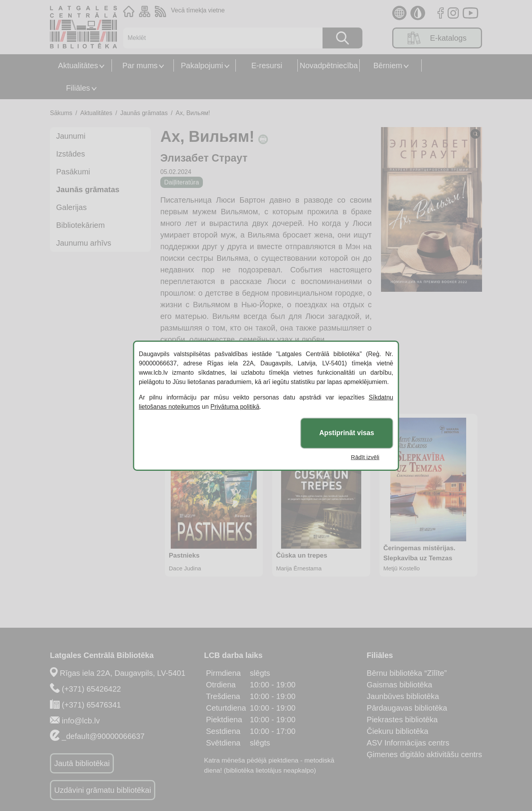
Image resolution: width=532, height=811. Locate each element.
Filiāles (78, 88)
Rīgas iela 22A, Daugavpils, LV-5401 (123, 673)
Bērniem (388, 65)
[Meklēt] (219, 38)
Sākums (61, 113)
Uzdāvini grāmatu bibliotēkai (103, 790)
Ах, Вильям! (193, 113)
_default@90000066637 (103, 736)
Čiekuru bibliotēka (397, 731)
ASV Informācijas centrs (408, 743)
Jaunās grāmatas (144, 113)
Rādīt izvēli (365, 457)
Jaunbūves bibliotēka (403, 696)
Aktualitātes (78, 65)
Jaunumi (71, 136)
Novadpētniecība (329, 65)
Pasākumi (73, 172)
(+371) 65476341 (92, 705)
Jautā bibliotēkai (82, 763)
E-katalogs (437, 38)
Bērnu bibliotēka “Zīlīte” (407, 673)
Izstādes (70, 154)
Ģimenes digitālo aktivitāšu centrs (424, 754)
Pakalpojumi (202, 65)
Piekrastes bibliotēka (402, 720)
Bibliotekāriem (81, 225)
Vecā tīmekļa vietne (198, 10)
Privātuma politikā (235, 407)
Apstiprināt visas (347, 433)
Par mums (140, 65)
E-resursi (267, 65)
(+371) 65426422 (92, 689)
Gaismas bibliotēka (399, 685)
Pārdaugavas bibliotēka (407, 708)
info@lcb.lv (81, 721)
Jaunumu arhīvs (84, 243)
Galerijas (71, 207)
